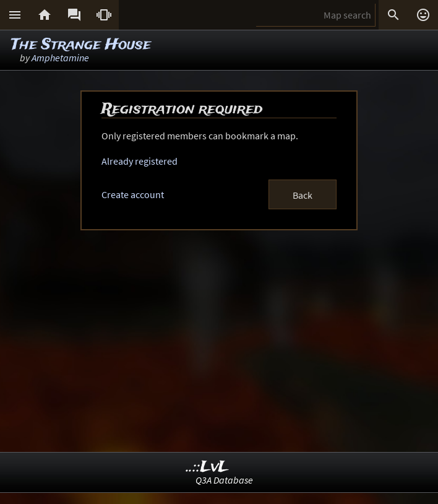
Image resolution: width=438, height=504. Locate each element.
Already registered (140, 161)
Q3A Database (224, 480)
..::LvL (208, 467)
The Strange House (81, 45)
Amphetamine (60, 58)
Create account (133, 194)
